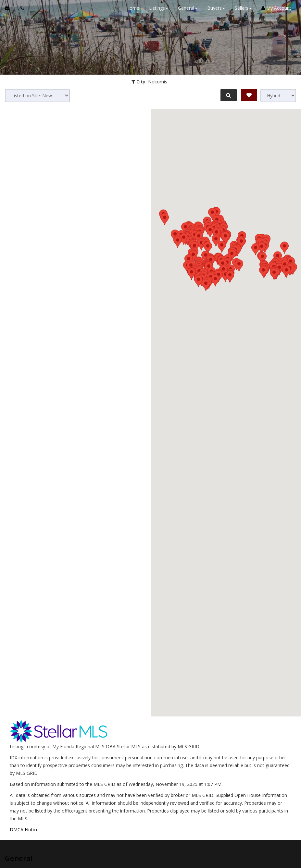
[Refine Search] (228, 95)
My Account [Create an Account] (276, 8)
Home (133, 8)
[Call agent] (20, 8)
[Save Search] (249, 95)
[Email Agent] (10, 8)
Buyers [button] (216, 8)
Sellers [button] (243, 8)
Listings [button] (159, 8)
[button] (217, 391)
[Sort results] (37, 96)
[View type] (278, 96)
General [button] (188, 8)
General (19, 858)
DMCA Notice (24, 830)
